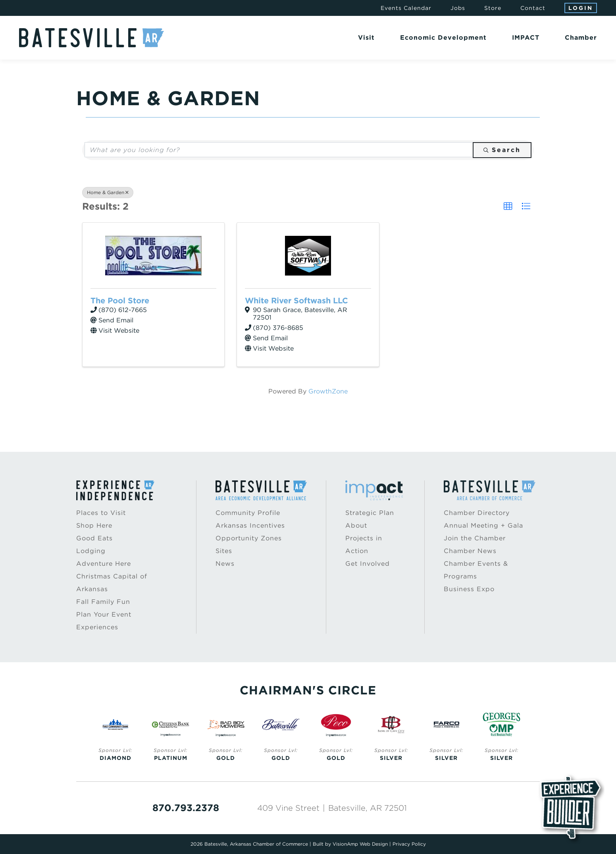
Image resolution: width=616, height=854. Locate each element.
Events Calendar (406, 8)
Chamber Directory (477, 513)
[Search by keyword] (279, 150)
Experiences (97, 627)
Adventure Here (104, 564)
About (356, 525)
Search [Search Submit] (502, 150)
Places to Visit (101, 513)
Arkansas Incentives (250, 525)
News (225, 564)
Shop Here (94, 525)
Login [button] (581, 8)
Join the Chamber (475, 538)
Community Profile (248, 513)
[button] (508, 206)
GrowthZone (328, 391)
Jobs (458, 8)
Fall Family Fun (103, 602)
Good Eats (94, 538)
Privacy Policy (409, 844)
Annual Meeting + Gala (483, 525)
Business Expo (469, 589)
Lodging (91, 551)
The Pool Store (120, 301)
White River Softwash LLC (296, 301)
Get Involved (368, 564)
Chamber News (470, 551)
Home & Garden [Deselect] (108, 192)
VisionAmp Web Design (360, 844)
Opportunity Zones (249, 538)
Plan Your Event (104, 614)
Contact (533, 8)
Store (493, 8)
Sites (224, 551)
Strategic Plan (370, 513)
